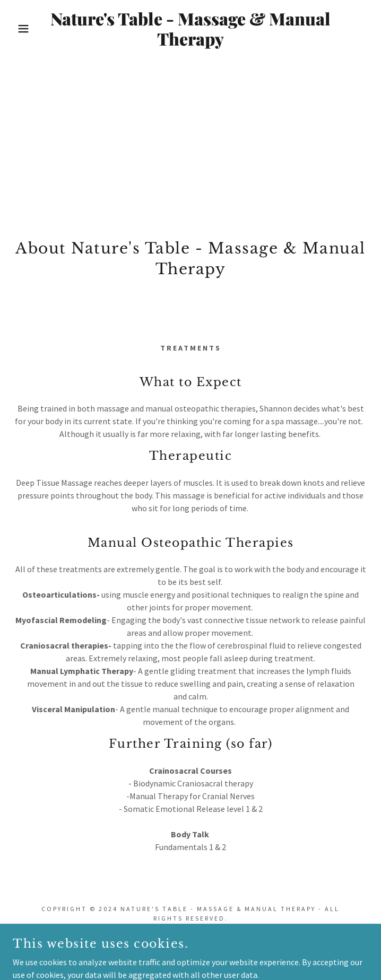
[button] (25, 29)
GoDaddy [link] (217, 954)
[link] (190, 29)
